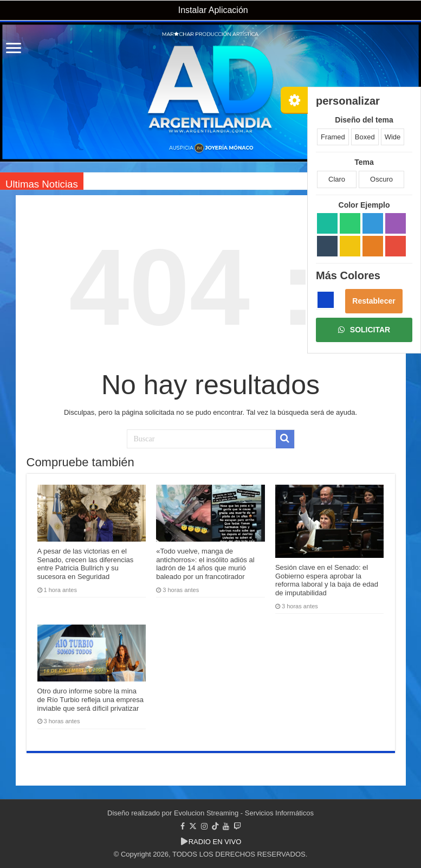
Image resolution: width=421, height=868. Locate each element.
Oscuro (381, 179)
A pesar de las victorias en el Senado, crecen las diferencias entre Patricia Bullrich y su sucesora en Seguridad (86, 564)
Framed (333, 137)
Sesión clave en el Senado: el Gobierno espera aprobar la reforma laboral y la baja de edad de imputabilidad (327, 580)
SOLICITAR (364, 330)
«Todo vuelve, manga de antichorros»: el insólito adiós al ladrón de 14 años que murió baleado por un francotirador (205, 564)
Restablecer (374, 301)
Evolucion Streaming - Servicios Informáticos (244, 813)
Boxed (365, 137)
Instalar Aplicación (212, 10)
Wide (393, 137)
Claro (337, 179)
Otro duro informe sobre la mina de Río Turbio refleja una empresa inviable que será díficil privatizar (91, 699)
